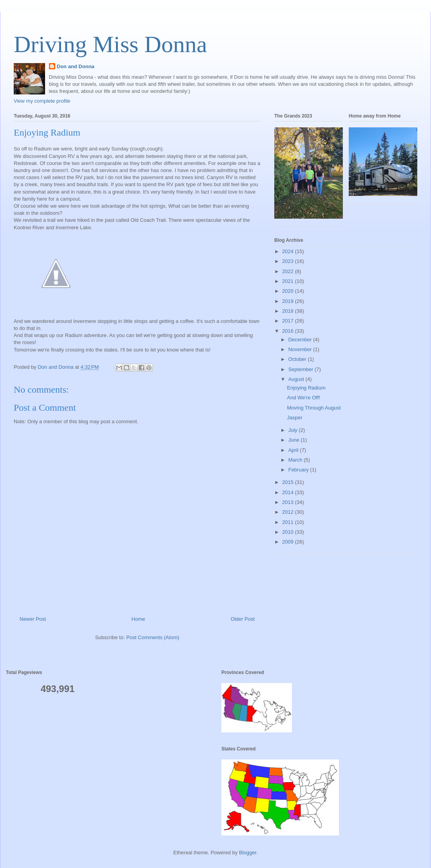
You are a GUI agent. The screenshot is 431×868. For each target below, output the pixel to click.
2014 (289, 492)
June (295, 440)
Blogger (248, 853)
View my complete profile (42, 101)
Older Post (243, 619)
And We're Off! (303, 398)
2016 (289, 331)
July (294, 430)
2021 (289, 281)
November (301, 349)
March (296, 460)
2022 (289, 271)
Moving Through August (314, 408)
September (302, 369)
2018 (289, 311)
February (299, 470)
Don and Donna (76, 66)
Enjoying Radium (306, 388)
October (298, 359)
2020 (289, 291)
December (301, 340)
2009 (289, 542)
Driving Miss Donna (110, 44)
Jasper (294, 418)
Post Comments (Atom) (153, 637)
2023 (289, 261)
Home (139, 619)
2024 (289, 251)
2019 (289, 301)
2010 (289, 532)
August (297, 379)
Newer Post (33, 619)
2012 (289, 512)
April (294, 450)
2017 (289, 321)
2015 (289, 482)
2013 (289, 502)
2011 (289, 522)
